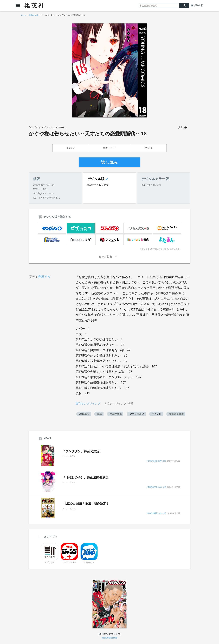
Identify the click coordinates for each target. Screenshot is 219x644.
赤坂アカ (44, 277)
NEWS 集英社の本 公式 (156, 461)
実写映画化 (116, 414)
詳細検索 (198, 5)
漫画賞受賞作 (176, 414)
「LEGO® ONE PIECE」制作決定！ (86, 504)
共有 (180, 128)
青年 (99, 414)
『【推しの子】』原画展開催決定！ (87, 477)
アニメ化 (157, 414)
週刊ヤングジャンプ (88, 403)
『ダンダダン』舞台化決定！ (82, 451)
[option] (109, 71)
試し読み (109, 162)
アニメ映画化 (137, 414)
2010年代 (84, 414)
